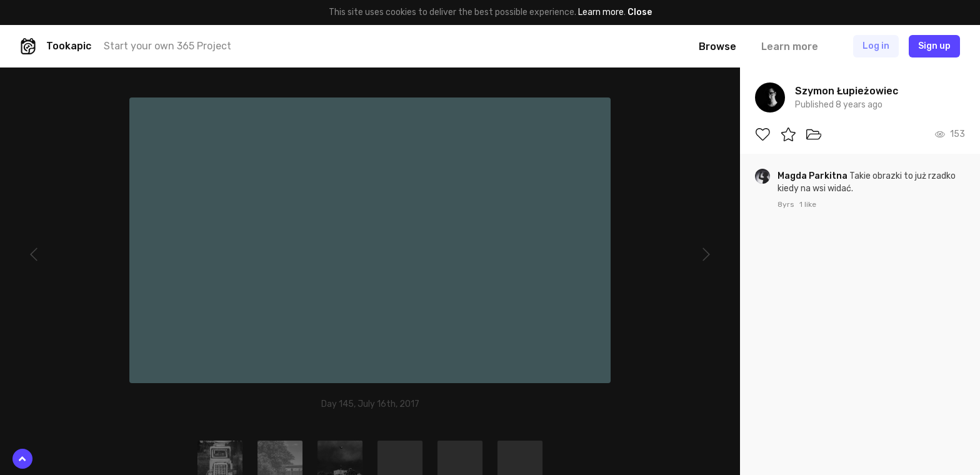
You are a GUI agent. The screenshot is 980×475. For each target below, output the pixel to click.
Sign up (934, 46)
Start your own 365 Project (167, 46)
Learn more (601, 12)
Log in (876, 46)
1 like (808, 204)
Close (640, 12)
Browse (717, 47)
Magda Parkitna (813, 176)
